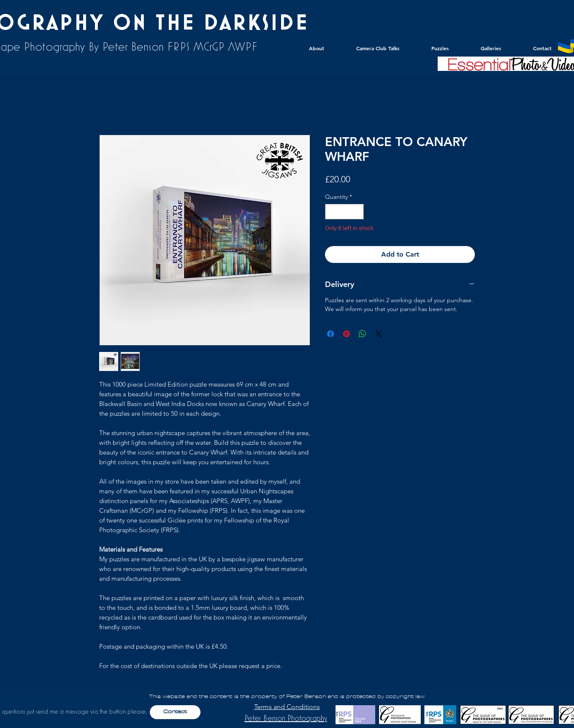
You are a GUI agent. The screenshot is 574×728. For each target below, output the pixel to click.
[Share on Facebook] (330, 334)
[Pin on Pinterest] (347, 334)
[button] (481, 48)
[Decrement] (332, 212)
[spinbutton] (344, 212)
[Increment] (357, 212)
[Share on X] (379, 334)
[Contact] (175, 712)
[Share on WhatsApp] (363, 334)
